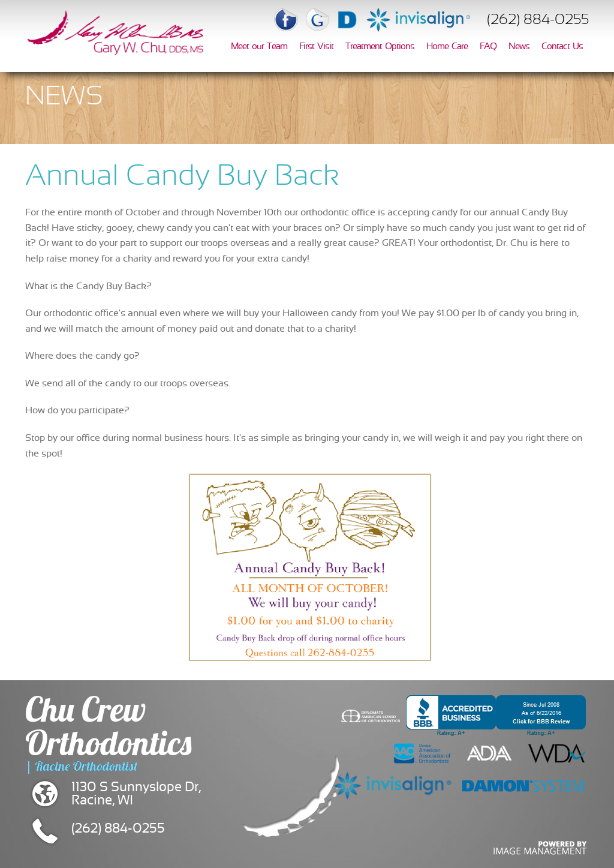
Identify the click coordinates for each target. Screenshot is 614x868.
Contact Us (562, 47)
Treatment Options (380, 47)
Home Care (447, 47)
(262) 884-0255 (538, 20)
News (519, 47)
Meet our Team (259, 47)
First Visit (316, 47)
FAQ (488, 47)
